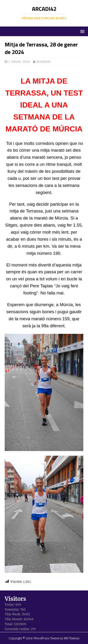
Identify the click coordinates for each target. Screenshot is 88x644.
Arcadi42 (44, 62)
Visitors (15, 599)
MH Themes (72, 638)
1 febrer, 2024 (19, 62)
